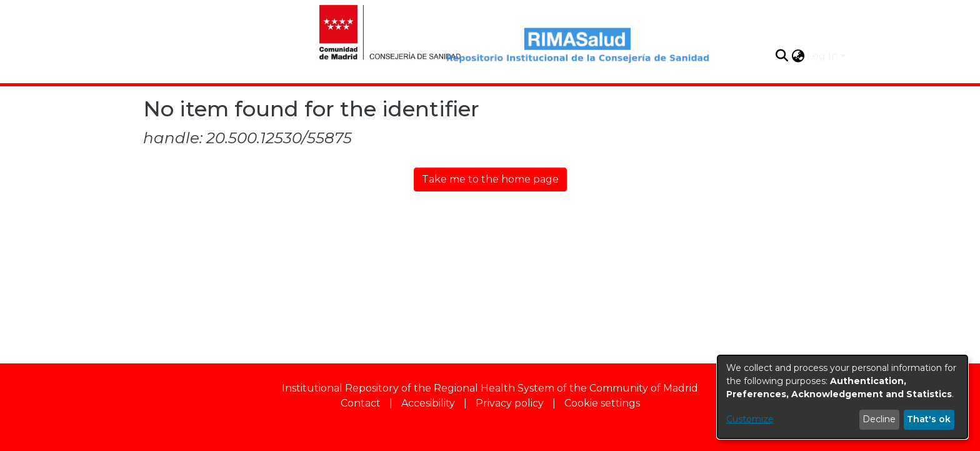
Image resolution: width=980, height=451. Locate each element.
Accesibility (428, 403)
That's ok (929, 419)
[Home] (377, 31)
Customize (750, 419)
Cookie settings (602, 403)
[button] (782, 56)
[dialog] (842, 397)
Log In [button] (824, 56)
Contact (361, 403)
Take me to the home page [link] (490, 179)
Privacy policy (510, 403)
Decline (879, 419)
